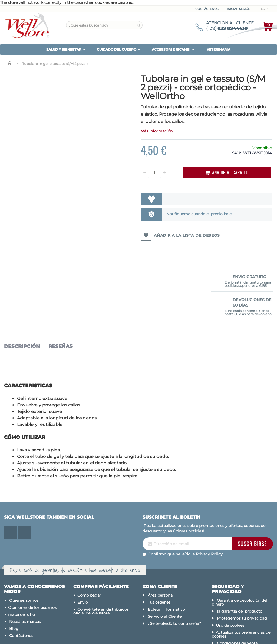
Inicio (11, 63)
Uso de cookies (230, 569)
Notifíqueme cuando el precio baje (160, 230)
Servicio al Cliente (165, 560)
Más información (123, 147)
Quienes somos (24, 544)
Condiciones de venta (237, 587)
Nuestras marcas (25, 565)
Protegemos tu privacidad (242, 562)
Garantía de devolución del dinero (240, 546)
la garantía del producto (240, 555)
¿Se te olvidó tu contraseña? (174, 567)
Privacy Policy (209, 498)
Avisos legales (229, 594)
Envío (83, 546)
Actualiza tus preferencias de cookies (241, 578)
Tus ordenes (159, 546)
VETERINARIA (218, 49)
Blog (14, 573)
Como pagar (89, 539)
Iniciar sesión (239, 9)
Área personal (161, 539)
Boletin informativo (166, 553)
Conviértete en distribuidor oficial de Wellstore (101, 555)
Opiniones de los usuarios (32, 551)
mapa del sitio (22, 558)
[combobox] (104, 25)
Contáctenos (207, 9)
